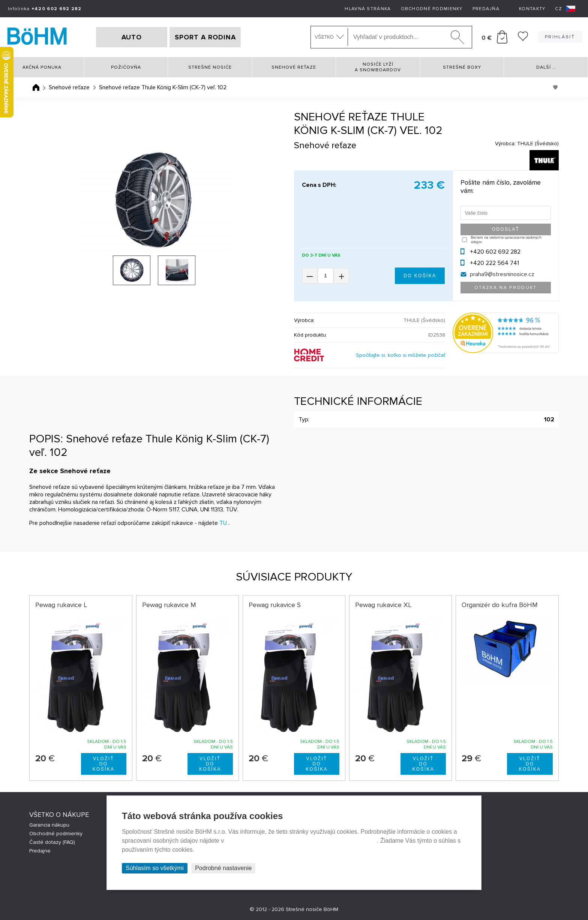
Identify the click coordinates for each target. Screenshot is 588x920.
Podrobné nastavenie (223, 868)
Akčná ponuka (42, 67)
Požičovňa (126, 67)
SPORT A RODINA (205, 37)
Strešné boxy (462, 67)
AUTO (132, 37)
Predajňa (486, 9)
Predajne (40, 851)
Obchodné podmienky (432, 9)
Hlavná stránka (368, 9)
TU (223, 523)
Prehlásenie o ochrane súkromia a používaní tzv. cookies (301, 841)
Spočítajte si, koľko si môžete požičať (400, 355)
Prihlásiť (560, 37)
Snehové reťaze (294, 67)
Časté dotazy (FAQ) (52, 842)
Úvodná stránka (36, 87)
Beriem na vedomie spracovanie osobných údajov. (506, 240)
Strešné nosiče (210, 67)
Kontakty (532, 9)
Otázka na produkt (506, 288)
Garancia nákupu (49, 825)
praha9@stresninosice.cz (502, 274)
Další (546, 67)
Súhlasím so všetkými (155, 868)
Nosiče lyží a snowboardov (378, 67)
